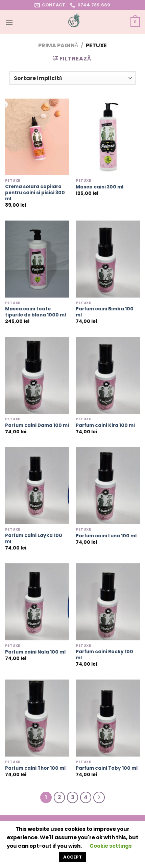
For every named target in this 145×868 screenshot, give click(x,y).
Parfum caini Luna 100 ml (106, 536)
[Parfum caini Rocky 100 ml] (108, 602)
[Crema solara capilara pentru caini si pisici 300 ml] (37, 137)
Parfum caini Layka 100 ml (34, 539)
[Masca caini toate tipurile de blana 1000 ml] (37, 259)
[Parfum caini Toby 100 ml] (108, 718)
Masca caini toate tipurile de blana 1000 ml (35, 312)
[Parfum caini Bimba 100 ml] (108, 259)
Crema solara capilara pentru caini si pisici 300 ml (35, 193)
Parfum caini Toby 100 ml (107, 768)
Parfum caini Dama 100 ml (37, 426)
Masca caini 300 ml (100, 187)
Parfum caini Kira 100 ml (105, 426)
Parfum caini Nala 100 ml (35, 652)
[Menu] (9, 22)
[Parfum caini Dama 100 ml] (37, 375)
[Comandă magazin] (72, 78)
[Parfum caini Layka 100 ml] (37, 486)
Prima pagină (58, 45)
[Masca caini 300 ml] (108, 137)
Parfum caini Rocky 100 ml (104, 655)
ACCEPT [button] (72, 857)
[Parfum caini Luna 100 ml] (108, 486)
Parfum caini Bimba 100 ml (105, 312)
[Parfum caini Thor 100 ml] (37, 718)
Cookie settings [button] (111, 846)
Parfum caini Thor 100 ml (35, 768)
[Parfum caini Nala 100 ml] (37, 602)
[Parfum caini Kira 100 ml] (108, 375)
